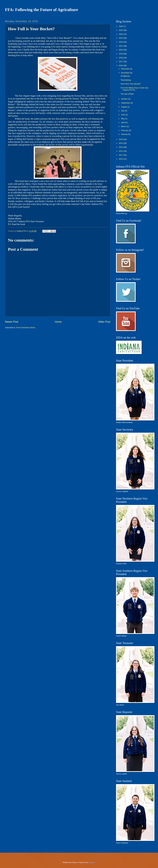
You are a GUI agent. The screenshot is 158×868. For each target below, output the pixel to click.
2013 (121, 147)
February (125, 130)
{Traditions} (125, 76)
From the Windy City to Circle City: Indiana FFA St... (135, 89)
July (123, 111)
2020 (121, 50)
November (125, 73)
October (124, 99)
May (123, 119)
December (125, 69)
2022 (121, 42)
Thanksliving (126, 80)
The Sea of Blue (127, 94)
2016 (121, 66)
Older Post (104, 322)
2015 (121, 139)
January (124, 134)
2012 (121, 151)
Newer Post (12, 322)
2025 (121, 30)
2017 (121, 62)
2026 (121, 26)
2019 (121, 54)
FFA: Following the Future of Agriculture (41, 10)
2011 (121, 155)
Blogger (92, 862)
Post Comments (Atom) (26, 328)
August (124, 107)
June (123, 115)
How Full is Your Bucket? (131, 84)
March (124, 126)
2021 (121, 46)
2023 (121, 38)
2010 (121, 159)
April (123, 122)
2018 (121, 58)
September (126, 103)
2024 (121, 34)
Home (58, 322)
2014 (121, 143)
